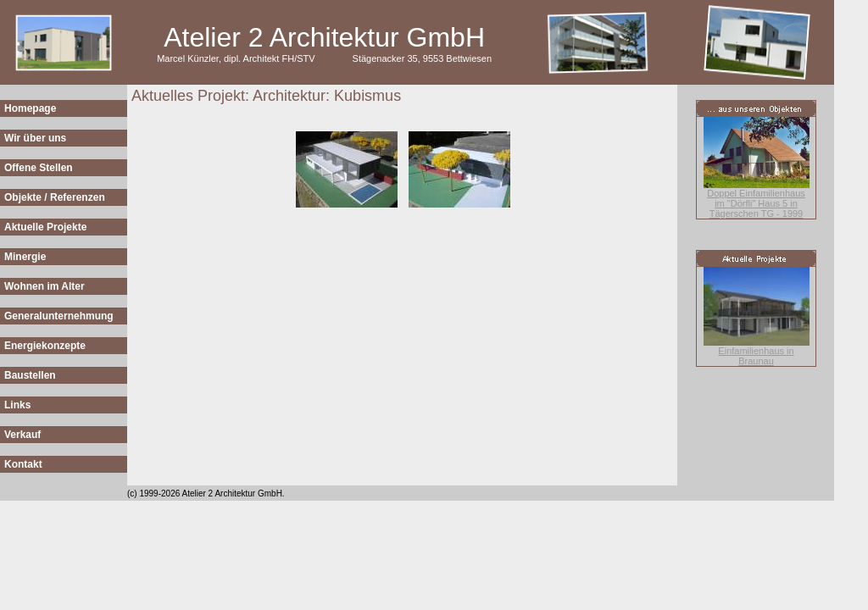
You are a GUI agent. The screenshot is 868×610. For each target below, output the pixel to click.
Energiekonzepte (45, 346)
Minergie (25, 257)
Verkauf (22, 435)
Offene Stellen (39, 168)
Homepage (30, 108)
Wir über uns (35, 138)
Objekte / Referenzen (55, 197)
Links (17, 405)
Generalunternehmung (59, 316)
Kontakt (23, 464)
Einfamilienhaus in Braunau (756, 356)
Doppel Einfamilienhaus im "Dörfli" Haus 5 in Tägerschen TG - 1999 (756, 203)
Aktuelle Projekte (45, 227)
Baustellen (30, 375)
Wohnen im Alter (45, 286)
